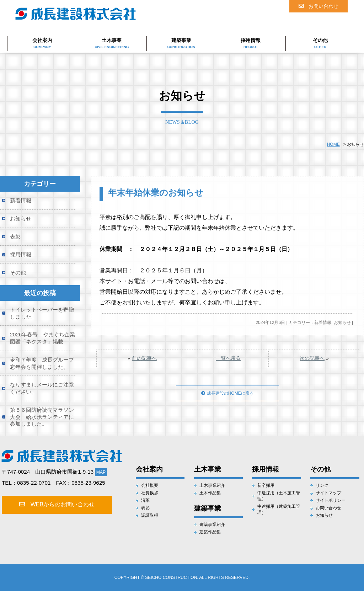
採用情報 (251, 43)
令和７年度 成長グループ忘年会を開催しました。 (42, 363)
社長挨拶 (150, 493)
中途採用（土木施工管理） (279, 496)
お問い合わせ (318, 6)
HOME (333, 144)
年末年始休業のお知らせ (156, 193)
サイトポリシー (331, 500)
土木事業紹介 (212, 485)
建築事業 (181, 43)
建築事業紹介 (212, 525)
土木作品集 (210, 493)
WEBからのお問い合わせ (56, 504)
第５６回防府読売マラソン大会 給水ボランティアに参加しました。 (42, 417)
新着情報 (323, 323)
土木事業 (112, 43)
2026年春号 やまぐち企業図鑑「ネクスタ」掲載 (43, 338)
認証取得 (150, 515)
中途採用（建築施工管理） (279, 509)
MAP (101, 472)
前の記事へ (144, 358)
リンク (322, 485)
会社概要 (150, 485)
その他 (320, 43)
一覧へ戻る (228, 358)
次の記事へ (312, 358)
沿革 (145, 500)
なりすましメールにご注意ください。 (42, 388)
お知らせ (342, 323)
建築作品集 (210, 532)
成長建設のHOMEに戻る (227, 398)
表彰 (15, 237)
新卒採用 (266, 485)
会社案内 (42, 43)
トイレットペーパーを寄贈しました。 (42, 313)
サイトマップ (328, 493)
